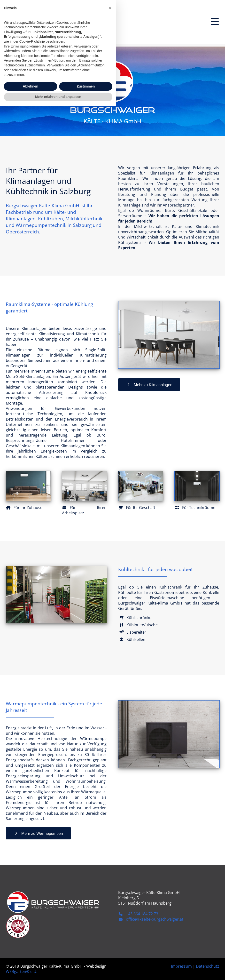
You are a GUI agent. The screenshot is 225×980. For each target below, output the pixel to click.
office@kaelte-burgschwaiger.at (151, 919)
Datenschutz (208, 966)
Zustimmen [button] (86, 960)
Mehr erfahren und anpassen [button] (58, 971)
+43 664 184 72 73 (138, 914)
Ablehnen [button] (31, 960)
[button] (110, 882)
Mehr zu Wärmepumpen (38, 833)
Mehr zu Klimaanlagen (149, 385)
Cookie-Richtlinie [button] (32, 915)
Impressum (181, 966)
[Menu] (215, 22)
